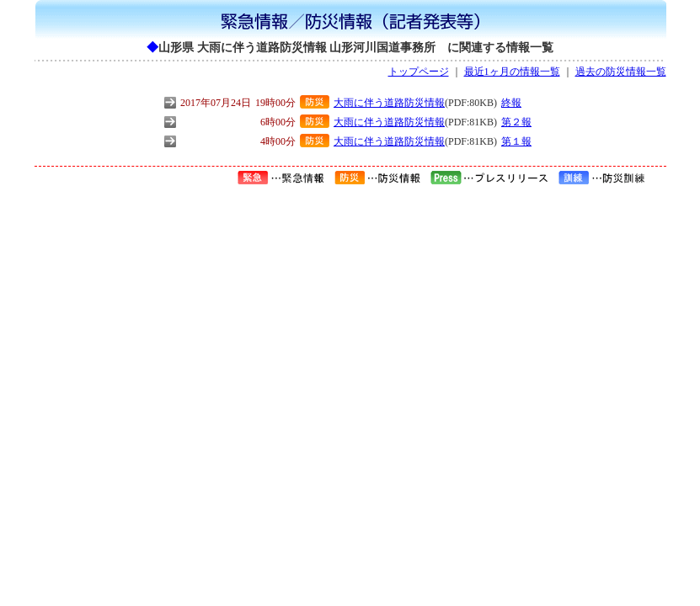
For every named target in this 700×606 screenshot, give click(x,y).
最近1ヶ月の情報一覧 (512, 72)
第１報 (516, 141)
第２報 (516, 122)
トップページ (419, 72)
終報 (511, 103)
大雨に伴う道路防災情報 (389, 103)
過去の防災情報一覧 (621, 72)
